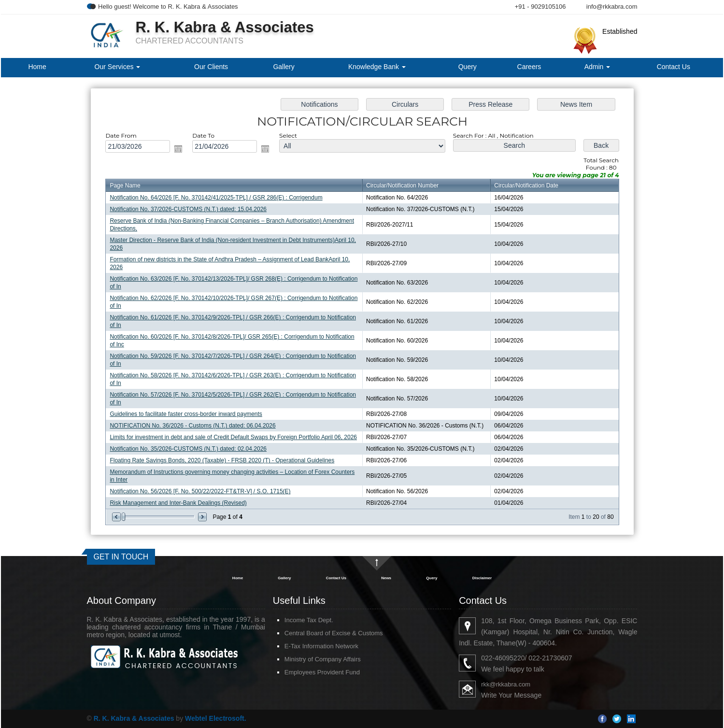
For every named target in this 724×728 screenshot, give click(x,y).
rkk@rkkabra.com (506, 684)
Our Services (118, 67)
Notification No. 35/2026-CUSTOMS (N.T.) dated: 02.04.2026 (191, 447)
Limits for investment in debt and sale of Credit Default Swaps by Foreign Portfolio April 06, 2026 (235, 435)
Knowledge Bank (377, 67)
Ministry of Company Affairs (323, 659)
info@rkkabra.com (612, 7)
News (386, 578)
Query (468, 67)
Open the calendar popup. (181, 152)
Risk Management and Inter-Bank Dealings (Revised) (181, 500)
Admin (597, 67)
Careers (529, 67)
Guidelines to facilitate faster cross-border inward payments (189, 413)
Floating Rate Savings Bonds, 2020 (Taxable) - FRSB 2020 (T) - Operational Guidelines (224, 458)
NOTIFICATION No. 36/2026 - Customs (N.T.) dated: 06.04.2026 (195, 424)
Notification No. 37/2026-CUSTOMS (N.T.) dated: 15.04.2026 (191, 211)
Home (37, 67)
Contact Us (674, 67)
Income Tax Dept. (309, 620)
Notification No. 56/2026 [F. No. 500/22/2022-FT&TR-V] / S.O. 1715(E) (203, 488)
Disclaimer (482, 578)
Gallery (284, 67)
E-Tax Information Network (321, 646)
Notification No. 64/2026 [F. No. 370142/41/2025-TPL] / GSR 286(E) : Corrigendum (219, 200)
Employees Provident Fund (322, 672)
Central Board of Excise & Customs (334, 633)
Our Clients (211, 67)
